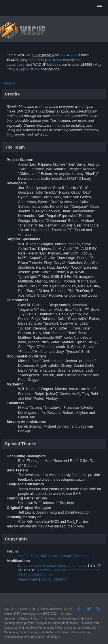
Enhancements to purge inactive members (52, 566)
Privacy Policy (29, 618)
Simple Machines (76, 556)
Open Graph (28, 579)
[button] (100, 7)
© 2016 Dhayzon (54, 579)
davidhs (44, 570)
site (51, 618)
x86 (63, 55)
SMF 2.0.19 (27, 556)
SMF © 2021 (50, 556)
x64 (73, 55)
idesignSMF (12, 614)
